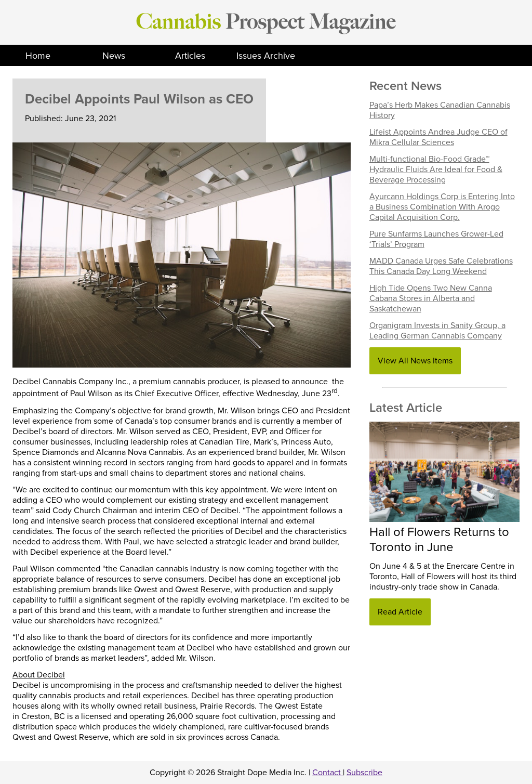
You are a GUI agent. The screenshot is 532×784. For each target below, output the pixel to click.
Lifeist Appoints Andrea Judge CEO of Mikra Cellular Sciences (438, 137)
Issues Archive (266, 56)
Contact (328, 773)
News (114, 56)
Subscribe (364, 773)
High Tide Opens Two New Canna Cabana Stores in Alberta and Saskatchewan (431, 298)
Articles (190, 56)
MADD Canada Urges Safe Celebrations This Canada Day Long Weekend (441, 266)
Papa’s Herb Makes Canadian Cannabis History (440, 110)
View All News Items (415, 361)
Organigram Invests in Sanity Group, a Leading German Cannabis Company (437, 331)
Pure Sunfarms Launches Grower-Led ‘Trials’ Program (436, 239)
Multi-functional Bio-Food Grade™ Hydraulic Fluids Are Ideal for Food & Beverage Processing (436, 169)
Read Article (400, 612)
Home (38, 56)
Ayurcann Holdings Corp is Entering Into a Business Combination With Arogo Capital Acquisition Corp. (442, 207)
